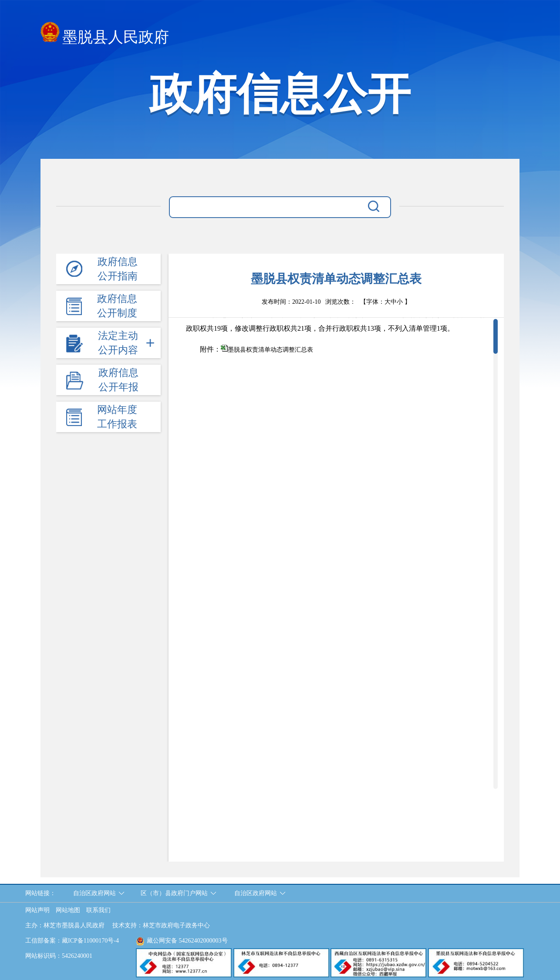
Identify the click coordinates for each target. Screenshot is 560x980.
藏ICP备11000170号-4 (90, 941)
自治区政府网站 (94, 893)
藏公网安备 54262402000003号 (182, 941)
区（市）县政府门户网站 (174, 893)
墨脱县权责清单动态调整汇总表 (270, 350)
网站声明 (37, 910)
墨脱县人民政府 (105, 35)
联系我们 (98, 910)
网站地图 (68, 910)
